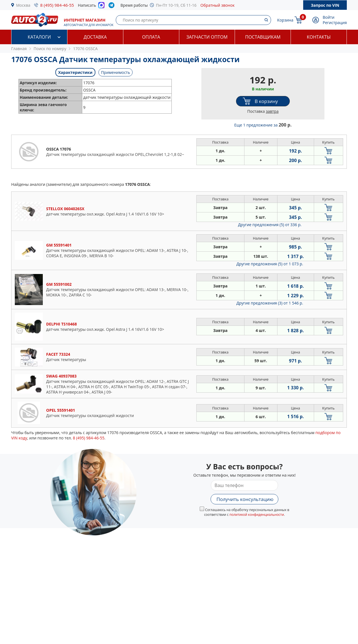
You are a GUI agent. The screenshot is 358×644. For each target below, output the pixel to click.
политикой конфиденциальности (257, 515)
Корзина (285, 20)
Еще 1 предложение (263, 125)
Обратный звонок (218, 5)
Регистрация (335, 23)
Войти (329, 17)
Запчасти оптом (207, 37)
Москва (23, 5)
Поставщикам (263, 37)
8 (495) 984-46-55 (57, 5)
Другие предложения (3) (270, 303)
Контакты (319, 37)
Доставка (95, 37)
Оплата (151, 37)
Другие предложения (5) (270, 225)
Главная (19, 49)
